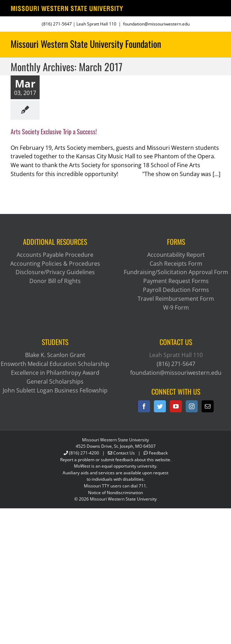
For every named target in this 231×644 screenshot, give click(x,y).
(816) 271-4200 (84, 453)
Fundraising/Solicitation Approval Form (176, 272)
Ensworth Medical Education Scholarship (55, 364)
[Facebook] (144, 406)
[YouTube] (176, 406)
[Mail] (208, 406)
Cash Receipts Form (176, 264)
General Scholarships (55, 382)
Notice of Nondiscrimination (115, 493)
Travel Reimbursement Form (176, 299)
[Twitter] (160, 406)
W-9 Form (176, 307)
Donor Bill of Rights (55, 281)
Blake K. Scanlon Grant (55, 355)
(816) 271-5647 (57, 24)
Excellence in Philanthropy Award (55, 373)
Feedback (158, 453)
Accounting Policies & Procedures (55, 264)
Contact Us (124, 453)
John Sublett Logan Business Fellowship (55, 390)
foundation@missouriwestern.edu (156, 24)
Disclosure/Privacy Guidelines (55, 272)
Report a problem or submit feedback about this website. (116, 460)
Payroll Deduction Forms (176, 290)
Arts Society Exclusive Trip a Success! (54, 131)
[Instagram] (192, 406)
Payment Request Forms (176, 281)
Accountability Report (176, 255)
